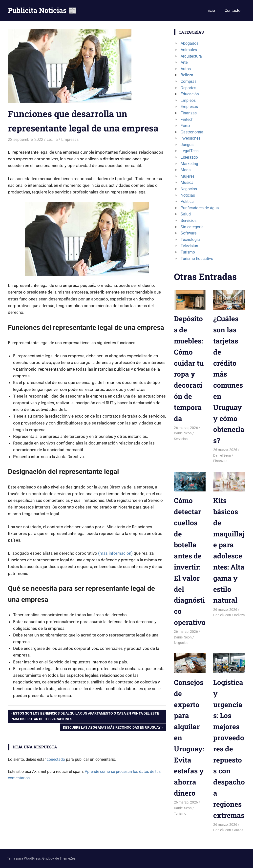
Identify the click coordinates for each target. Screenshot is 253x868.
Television (189, 246)
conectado (56, 759)
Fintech (187, 119)
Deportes (188, 88)
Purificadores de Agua (200, 208)
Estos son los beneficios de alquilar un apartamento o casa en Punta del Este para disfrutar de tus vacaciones (85, 716)
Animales (189, 50)
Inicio (210, 11)
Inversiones (190, 138)
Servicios (189, 221)
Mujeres (188, 176)
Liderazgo (189, 157)
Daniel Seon (183, 433)
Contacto (232, 11)
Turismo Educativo (197, 259)
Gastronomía (192, 132)
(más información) (115, 553)
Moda (186, 170)
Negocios (189, 189)
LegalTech (190, 151)
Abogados (190, 43)
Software (189, 233)
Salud (186, 214)
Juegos (187, 145)
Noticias (188, 195)
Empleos (188, 100)
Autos (186, 69)
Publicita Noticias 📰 (42, 10)
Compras (189, 81)
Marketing (189, 164)
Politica (187, 201)
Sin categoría (192, 227)
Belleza (187, 75)
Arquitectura (191, 56)
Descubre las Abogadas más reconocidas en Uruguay (112, 728)
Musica (187, 182)
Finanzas (189, 113)
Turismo (188, 252)
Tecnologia (190, 240)
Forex (185, 126)
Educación (190, 94)
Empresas (70, 139)
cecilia (52, 139)
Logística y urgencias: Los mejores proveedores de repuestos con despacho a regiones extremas (229, 749)
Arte (184, 62)
